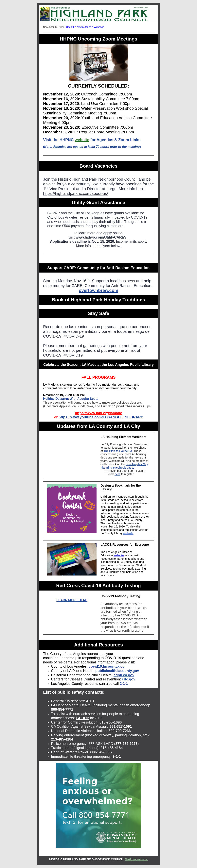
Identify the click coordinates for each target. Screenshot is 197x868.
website (82, 140)
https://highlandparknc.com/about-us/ (76, 193)
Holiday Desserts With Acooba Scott (70, 399)
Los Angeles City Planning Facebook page (124, 466)
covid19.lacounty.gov (107, 666)
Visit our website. (136, 859)
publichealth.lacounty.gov (117, 671)
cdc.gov (129, 679)
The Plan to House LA (118, 451)
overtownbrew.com (98, 290)
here (117, 474)
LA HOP (82, 718)
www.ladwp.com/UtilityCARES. (101, 237)
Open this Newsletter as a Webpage (85, 27)
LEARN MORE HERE (72, 600)
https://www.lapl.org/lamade (98, 413)
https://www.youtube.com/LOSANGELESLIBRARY (101, 417)
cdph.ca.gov (124, 675)
